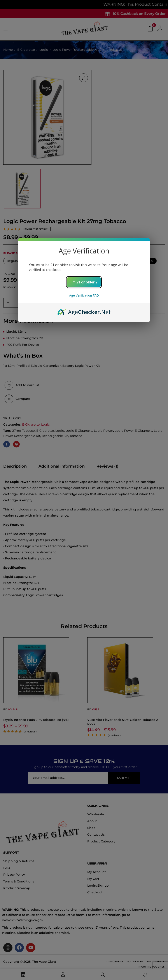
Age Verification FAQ (84, 295)
